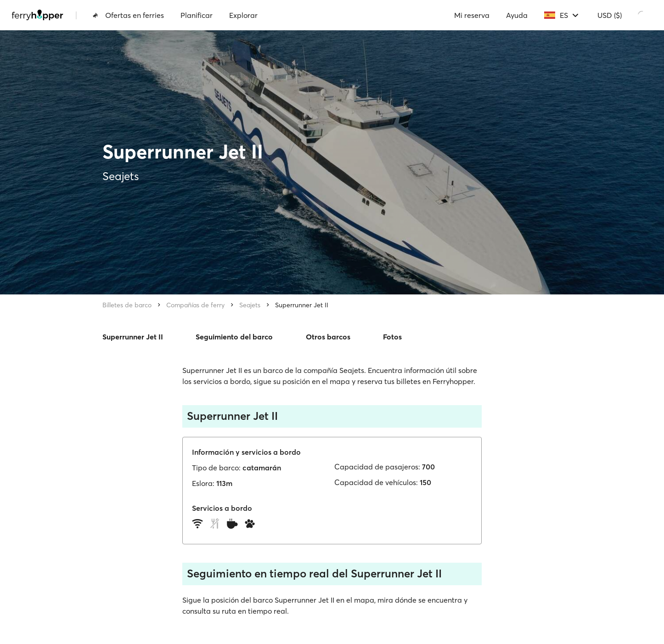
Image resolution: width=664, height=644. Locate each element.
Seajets (250, 305)
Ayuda (517, 15)
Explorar (243, 15)
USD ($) (610, 15)
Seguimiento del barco (234, 337)
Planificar (197, 15)
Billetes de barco (127, 305)
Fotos (392, 337)
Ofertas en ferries (128, 15)
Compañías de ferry (195, 305)
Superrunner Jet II (302, 305)
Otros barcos (328, 337)
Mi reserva (472, 15)
